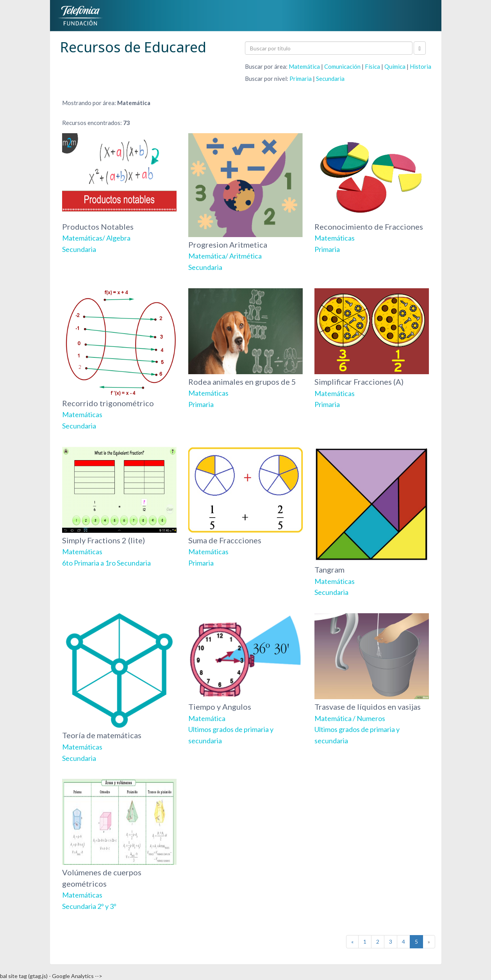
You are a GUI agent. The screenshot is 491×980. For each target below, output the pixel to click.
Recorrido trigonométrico (119, 359)
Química (395, 66)
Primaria (301, 79)
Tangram (372, 522)
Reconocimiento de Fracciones (372, 193)
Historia (420, 66)
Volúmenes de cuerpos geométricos (119, 845)
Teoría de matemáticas (119, 688)
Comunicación (342, 66)
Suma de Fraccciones (245, 507)
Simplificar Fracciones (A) (372, 349)
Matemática (304, 66)
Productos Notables (119, 193)
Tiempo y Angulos (245, 679)
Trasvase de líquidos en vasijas (372, 679)
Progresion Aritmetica (245, 202)
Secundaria (330, 79)
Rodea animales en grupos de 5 (245, 348)
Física (372, 66)
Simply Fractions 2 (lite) (119, 507)
